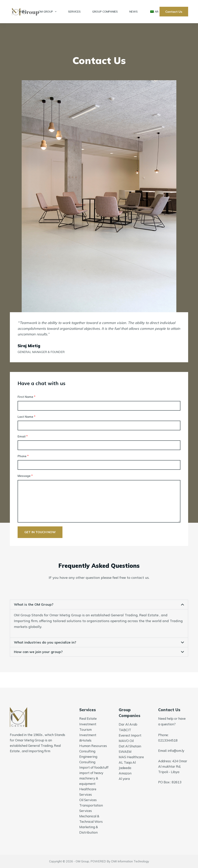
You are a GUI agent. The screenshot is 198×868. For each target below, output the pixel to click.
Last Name (26, 417)
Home (23, 12)
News (134, 12)
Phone (23, 456)
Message (25, 476)
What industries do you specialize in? (45, 642)
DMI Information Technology (130, 861)
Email (23, 436)
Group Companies (105, 12)
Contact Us (174, 12)
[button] (99, 605)
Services (74, 12)
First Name (26, 397)
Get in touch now (40, 532)
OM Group (48, 12)
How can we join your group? (38, 652)
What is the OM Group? (34, 604)
